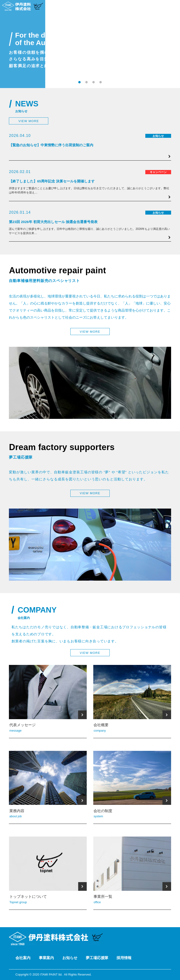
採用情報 (124, 958)
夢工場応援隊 (97, 958)
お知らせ (70, 958)
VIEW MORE (29, 121)
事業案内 (46, 958)
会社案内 (23, 958)
